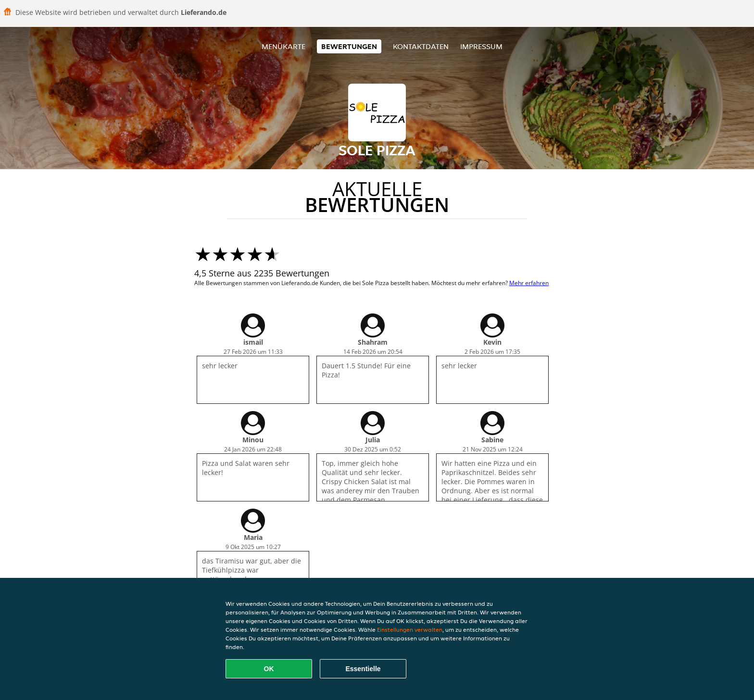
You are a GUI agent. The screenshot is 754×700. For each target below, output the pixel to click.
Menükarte (283, 46)
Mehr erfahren (529, 283)
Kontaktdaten (421, 46)
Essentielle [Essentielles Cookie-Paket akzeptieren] (363, 669)
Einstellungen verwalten (410, 630)
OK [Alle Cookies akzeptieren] (269, 669)
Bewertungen (349, 46)
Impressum (481, 46)
